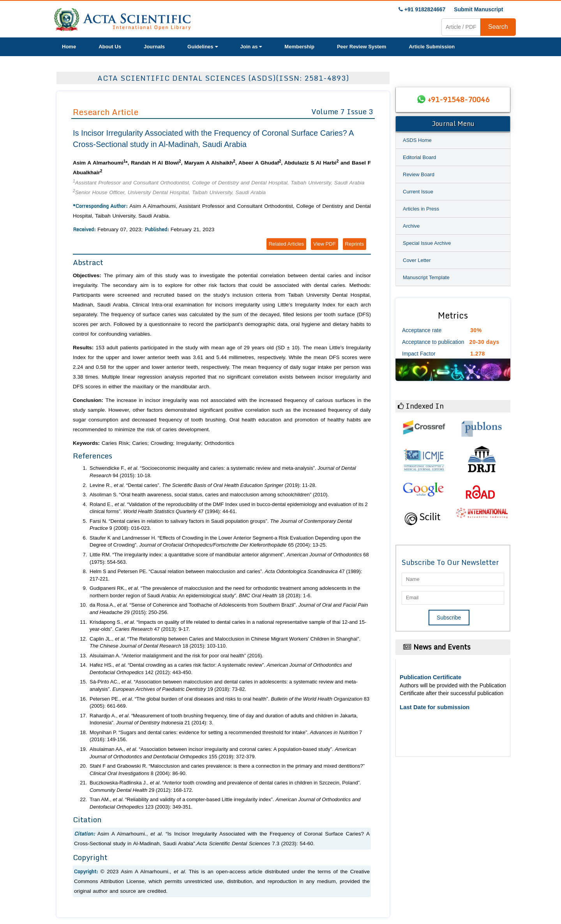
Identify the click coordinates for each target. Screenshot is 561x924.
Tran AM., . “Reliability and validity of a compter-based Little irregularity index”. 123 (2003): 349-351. (225, 803)
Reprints (355, 244)
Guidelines (202, 47)
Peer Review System (362, 47)
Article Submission (432, 47)
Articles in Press (421, 209)
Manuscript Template (426, 277)
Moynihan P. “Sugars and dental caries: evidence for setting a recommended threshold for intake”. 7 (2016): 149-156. (226, 736)
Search (498, 27)
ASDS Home (417, 140)
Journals (154, 47)
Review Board (419, 174)
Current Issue (418, 192)
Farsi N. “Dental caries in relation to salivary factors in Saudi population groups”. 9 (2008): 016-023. (221, 525)
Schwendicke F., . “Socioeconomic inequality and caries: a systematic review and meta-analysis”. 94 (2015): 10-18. (223, 472)
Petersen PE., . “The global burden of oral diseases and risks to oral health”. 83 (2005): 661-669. (229, 703)
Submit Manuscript (478, 9)
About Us (110, 47)
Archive (411, 226)
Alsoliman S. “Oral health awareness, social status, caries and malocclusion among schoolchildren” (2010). (209, 495)
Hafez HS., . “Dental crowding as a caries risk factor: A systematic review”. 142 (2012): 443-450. (221, 669)
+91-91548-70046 (459, 99)
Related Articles (286, 244)
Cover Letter (417, 260)
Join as (251, 47)
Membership (299, 47)
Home (69, 47)
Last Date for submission (435, 707)
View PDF (325, 244)
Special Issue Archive (427, 243)
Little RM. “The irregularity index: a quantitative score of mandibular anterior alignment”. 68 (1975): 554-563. (229, 558)
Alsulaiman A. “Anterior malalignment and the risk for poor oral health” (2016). (176, 656)
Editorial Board (419, 157)
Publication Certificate (430, 677)
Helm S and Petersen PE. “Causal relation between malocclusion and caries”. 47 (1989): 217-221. (226, 575)
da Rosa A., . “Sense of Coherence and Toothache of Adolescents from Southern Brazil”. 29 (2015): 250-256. (229, 609)
